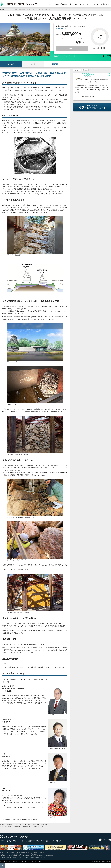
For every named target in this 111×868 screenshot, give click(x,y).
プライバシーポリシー (38, 862)
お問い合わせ (105, 4)
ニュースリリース (5, 862)
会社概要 (15, 862)
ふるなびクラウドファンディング (8, 9)
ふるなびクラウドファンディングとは (86, 4)
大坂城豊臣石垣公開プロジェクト (92, 96)
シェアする (108, 56)
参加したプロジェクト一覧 (63, 4)
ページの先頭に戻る (2, 866)
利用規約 (25, 862)
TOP (50, 4)
